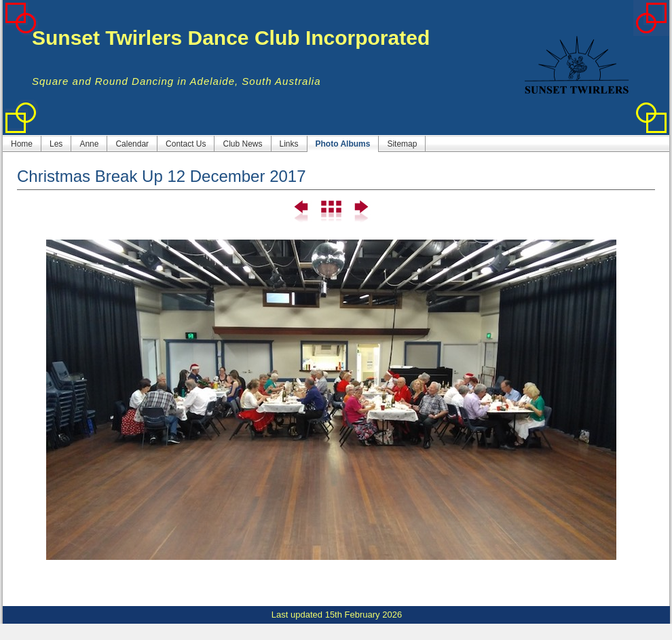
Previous (302, 212)
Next (360, 212)
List (331, 212)
